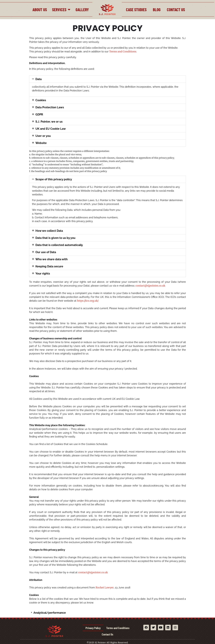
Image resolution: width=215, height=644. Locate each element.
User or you (43, 136)
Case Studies (136, 10)
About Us (40, 10)
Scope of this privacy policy (54, 179)
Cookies (41, 100)
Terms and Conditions (123, 52)
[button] (107, 79)
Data (38, 79)
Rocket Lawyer (105, 587)
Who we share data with (52, 259)
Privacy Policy (107, 628)
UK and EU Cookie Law (51, 129)
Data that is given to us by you (55, 238)
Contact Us (176, 10)
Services (61, 10)
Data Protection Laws (50, 107)
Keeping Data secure (49, 266)
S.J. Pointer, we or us (49, 122)
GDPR (39, 114)
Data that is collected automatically (59, 245)
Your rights (43, 274)
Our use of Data (46, 252)
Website (41, 143)
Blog (157, 10)
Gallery (82, 10)
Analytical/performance (50, 613)
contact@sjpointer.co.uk (150, 286)
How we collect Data (49, 231)
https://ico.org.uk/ (88, 301)
